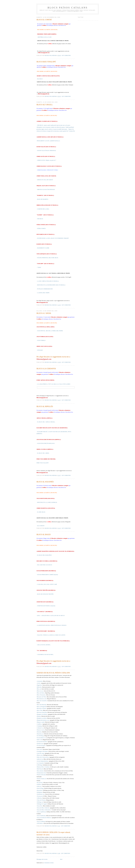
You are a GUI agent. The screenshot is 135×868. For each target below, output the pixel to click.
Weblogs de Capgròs (42, 804)
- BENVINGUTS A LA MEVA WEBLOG (47, 502)
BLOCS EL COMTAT (44, 20)
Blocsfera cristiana (41, 708)
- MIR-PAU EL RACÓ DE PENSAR (46, 189)
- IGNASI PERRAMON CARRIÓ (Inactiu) (47, 575)
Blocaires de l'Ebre (42, 697)
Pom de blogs (40, 788)
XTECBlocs (40, 823)
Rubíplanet (40, 792)
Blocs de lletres (41, 693)
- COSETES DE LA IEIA (43, 209)
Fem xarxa (40, 749)
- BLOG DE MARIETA (42, 199)
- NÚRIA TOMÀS (41, 228)
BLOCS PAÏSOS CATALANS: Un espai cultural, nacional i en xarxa (53, 833)
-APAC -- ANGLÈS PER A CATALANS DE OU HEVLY (51, 615)
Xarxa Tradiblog (41, 821)
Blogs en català (41, 722)
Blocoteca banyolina (42, 712)
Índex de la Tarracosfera (43, 757)
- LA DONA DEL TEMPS (43, 293)
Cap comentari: (66, 56)
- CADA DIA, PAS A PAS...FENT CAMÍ (47, 584)
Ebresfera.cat (40, 734)
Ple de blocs (40, 783)
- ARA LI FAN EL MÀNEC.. (44, 645)
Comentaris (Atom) (49, 863)
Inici (61, 859)
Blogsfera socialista (42, 718)
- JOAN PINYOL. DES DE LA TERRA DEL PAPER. (50, 331)
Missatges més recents (42, 859)
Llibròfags (39, 765)
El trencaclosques (41, 745)
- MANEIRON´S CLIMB (43, 248)
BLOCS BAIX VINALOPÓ (46, 62)
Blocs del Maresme (42, 705)
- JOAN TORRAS (41, 340)
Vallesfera (39, 798)
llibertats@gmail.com (44, 53)
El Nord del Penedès (42, 742)
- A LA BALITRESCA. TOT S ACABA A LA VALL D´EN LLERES (53, 384)
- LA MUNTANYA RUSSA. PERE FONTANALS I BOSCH (51, 625)
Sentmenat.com (41, 794)
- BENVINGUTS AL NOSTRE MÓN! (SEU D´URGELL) (51, 285)
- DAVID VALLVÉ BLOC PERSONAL (46, 150)
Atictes (39, 683)
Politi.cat (39, 786)
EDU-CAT (40, 740)
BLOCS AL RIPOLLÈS (45, 406)
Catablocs (39, 724)
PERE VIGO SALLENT (43, 463)
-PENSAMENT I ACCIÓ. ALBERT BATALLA (48, 141)
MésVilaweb (40, 769)
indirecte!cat (40, 759)
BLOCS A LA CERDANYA (46, 369)
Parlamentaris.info (41, 773)
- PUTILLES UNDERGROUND (45, 289)
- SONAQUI (40, 350)
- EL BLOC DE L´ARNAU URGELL (46, 422)
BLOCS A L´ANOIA (44, 313)
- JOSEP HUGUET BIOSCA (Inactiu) (46, 606)
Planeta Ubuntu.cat (42, 779)
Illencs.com (40, 755)
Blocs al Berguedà (41, 707)
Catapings (39, 726)
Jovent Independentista (43, 761)
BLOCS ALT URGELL (45, 105)
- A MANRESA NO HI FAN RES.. (45, 654)
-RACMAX (40, 79)
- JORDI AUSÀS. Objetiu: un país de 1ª (46, 160)
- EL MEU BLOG (41, 512)
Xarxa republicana (41, 812)
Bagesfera (39, 685)
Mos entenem (40, 771)
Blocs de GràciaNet (42, 701)
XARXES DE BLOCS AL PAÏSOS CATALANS (53, 673)
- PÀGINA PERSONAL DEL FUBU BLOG (47, 258)
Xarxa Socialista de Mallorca (44, 818)
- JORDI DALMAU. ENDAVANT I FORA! (47, 170)
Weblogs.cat (40, 802)
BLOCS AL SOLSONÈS (45, 482)
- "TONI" (39, 267)
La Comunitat (40, 763)
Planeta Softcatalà (41, 775)
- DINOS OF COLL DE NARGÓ (45, 180)
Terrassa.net (40, 796)
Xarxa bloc (40, 806)
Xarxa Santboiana (41, 816)
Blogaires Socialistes (42, 714)
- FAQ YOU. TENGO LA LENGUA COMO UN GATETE (51, 635)
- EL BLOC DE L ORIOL (43, 453)
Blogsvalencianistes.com (43, 720)
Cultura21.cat (40, 728)
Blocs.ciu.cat (40, 691)
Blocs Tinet (40, 710)
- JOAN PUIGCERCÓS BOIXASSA (46, 443)
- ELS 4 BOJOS (40, 526)
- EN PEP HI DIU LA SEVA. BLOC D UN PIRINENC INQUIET (53, 238)
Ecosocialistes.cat (41, 738)
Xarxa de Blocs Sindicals (43, 808)
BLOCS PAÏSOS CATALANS (68, 8)
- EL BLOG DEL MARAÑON (44, 555)
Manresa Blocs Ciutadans (43, 767)
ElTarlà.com (40, 744)
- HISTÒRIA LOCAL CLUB (44, 37)
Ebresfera (39, 732)
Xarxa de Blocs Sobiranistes (44, 810)
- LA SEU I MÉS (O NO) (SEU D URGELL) (48, 281)
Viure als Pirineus (41, 800)
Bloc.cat (39, 689)
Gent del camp (40, 753)
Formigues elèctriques (42, 751)
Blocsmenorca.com (42, 699)
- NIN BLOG (40, 219)
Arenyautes (40, 681)
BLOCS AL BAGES (44, 535)
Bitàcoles (39, 687)
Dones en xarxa (41, 730)
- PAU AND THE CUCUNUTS (44, 565)
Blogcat (39, 716)
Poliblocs (39, 784)
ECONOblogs (40, 736)
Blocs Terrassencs (41, 695)
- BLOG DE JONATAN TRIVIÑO (45, 594)
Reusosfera (40, 790)
